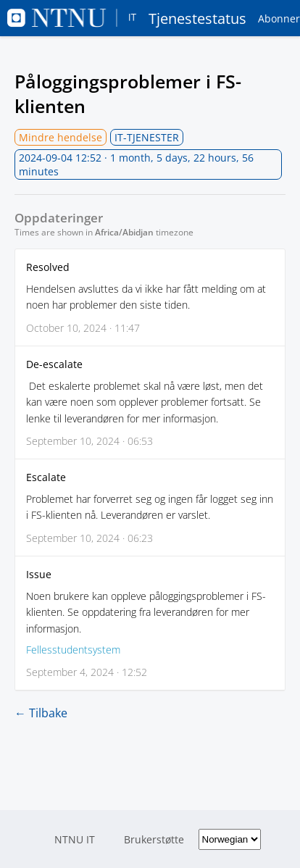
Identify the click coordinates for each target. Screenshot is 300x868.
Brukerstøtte (154, 839)
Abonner (279, 18)
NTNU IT (75, 839)
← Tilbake (41, 713)
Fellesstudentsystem (73, 650)
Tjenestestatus (127, 18)
